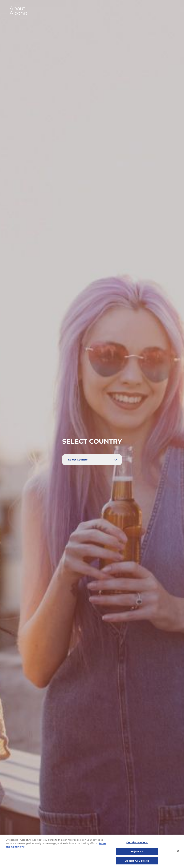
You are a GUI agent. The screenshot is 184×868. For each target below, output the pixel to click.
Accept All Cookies (137, 864)
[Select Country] (92, 460)
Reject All (137, 854)
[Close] (178, 854)
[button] (92, 11)
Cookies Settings (137, 845)
